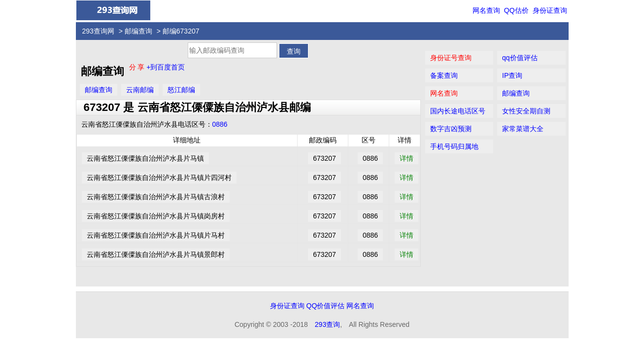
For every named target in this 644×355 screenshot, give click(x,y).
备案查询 (444, 75)
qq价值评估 (520, 58)
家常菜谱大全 (523, 129)
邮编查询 (138, 31)
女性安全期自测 (526, 111)
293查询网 (98, 31)
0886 (220, 124)
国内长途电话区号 (458, 111)
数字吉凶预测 (451, 129)
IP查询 (512, 75)
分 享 (138, 67)
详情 (407, 158)
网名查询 (486, 10)
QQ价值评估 (326, 306)
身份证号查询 (451, 58)
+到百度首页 (166, 67)
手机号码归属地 (454, 146)
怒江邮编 (181, 90)
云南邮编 (140, 90)
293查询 (327, 324)
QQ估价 (516, 10)
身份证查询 (550, 10)
